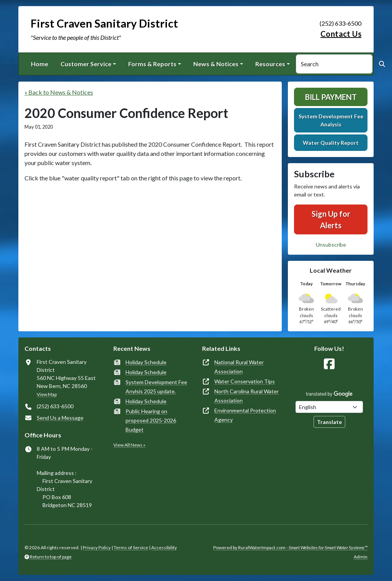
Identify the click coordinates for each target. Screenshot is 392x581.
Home (40, 64)
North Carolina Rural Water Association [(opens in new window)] (247, 396)
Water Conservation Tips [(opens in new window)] (245, 381)
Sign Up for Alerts (331, 219)
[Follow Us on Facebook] (329, 364)
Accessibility (164, 547)
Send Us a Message (60, 418)
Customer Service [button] (86, 64)
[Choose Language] (329, 407)
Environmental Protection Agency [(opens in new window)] (245, 415)
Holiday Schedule (146, 362)
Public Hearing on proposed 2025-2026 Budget (151, 420)
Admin (361, 557)
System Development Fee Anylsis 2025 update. (156, 387)
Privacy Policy (97, 547)
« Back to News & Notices (59, 92)
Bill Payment (331, 97)
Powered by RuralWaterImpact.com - (290, 547)
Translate (329, 422)
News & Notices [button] (216, 64)
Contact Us (341, 34)
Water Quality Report (331, 143)
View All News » (129, 445)
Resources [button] (270, 64)
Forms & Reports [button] (152, 64)
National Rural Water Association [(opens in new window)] (239, 367)
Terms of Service (131, 547)
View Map (47, 394)
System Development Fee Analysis (331, 120)
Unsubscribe (331, 245)
